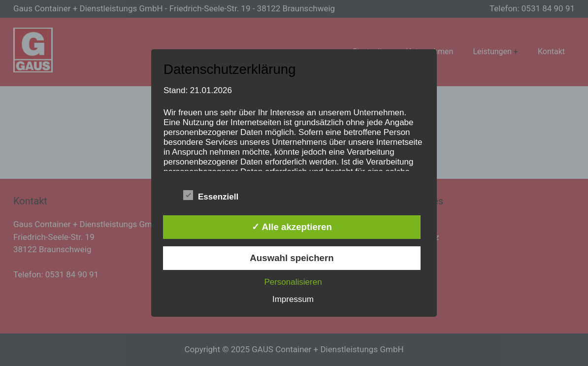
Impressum (293, 299)
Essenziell (211, 195)
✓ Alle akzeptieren (292, 227)
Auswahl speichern (292, 258)
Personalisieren (293, 282)
